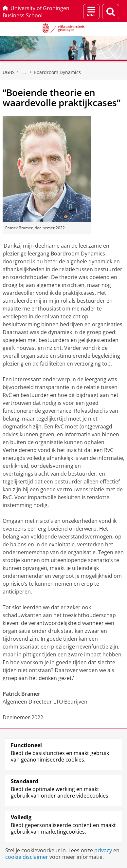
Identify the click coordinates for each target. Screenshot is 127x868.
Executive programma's (24, 72)
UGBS (9, 72)
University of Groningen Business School (36, 12)
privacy (103, 850)
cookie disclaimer (27, 857)
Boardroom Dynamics (57, 72)
